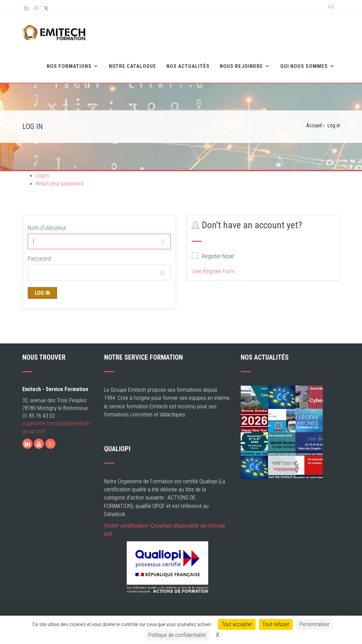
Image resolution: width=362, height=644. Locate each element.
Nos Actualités (188, 66)
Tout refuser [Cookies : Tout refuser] (276, 624)
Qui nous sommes (305, 66)
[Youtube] (39, 444)
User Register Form (213, 271)
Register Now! (213, 256)
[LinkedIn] (27, 444)
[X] (50, 444)
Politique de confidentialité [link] (177, 635)
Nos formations (70, 66)
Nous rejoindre (242, 66)
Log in (42, 175)
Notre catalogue (132, 66)
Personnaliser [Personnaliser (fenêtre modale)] (315, 624)
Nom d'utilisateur (47, 228)
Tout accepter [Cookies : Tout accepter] (237, 624)
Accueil (314, 125)
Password (39, 259)
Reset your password (59, 183)
